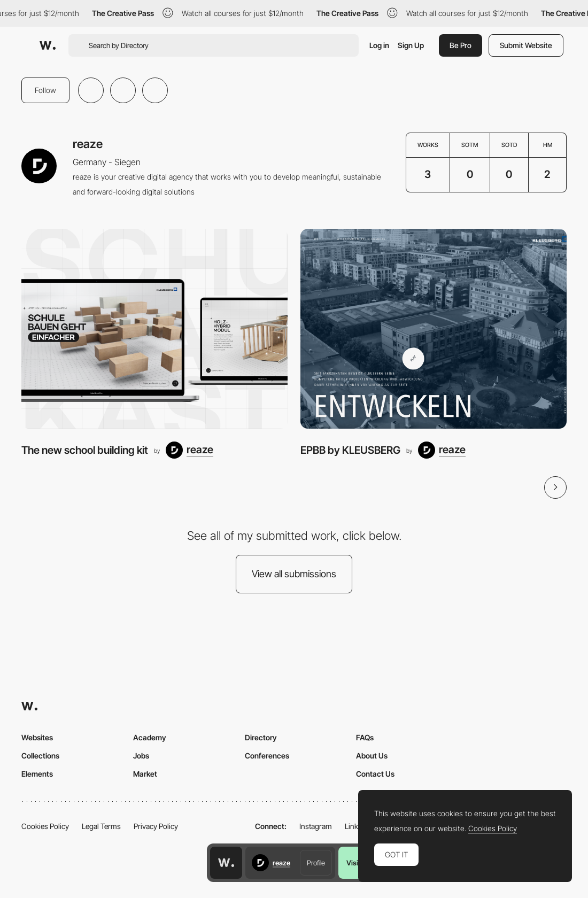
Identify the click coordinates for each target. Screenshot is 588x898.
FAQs (365, 737)
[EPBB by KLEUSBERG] (434, 329)
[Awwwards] (48, 45)
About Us (372, 756)
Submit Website (526, 45)
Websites (37, 737)
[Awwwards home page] (226, 863)
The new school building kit (85, 450)
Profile (316, 863)
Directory (261, 737)
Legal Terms (101, 826)
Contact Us (375, 774)
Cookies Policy (45, 826)
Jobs (141, 756)
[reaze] (189, 450)
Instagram (316, 826)
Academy (150, 737)
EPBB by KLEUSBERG (350, 450)
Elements (37, 774)
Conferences (267, 756)
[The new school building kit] (154, 329)
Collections (40, 756)
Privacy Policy (156, 826)
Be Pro (461, 45)
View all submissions (294, 574)
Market (145, 774)
